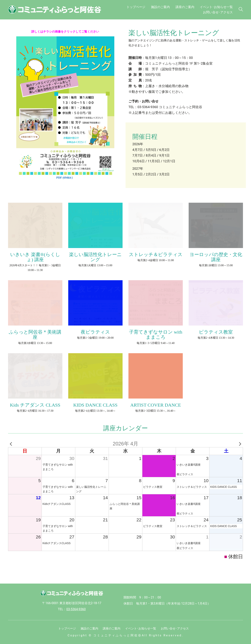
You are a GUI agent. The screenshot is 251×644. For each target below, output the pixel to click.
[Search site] (241, 10)
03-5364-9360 (76, 609)
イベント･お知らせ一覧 (141, 628)
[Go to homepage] (57, 10)
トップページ (67, 628)
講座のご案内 (112, 628)
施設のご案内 (89, 628)
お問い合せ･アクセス (175, 628)
